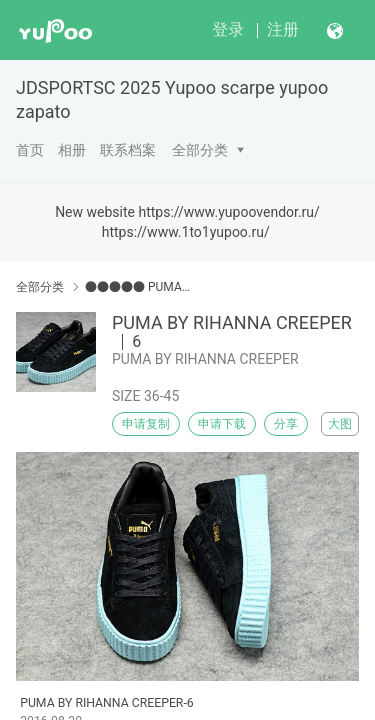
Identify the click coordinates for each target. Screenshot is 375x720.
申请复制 (146, 424)
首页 (30, 150)
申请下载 (222, 424)
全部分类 (200, 150)
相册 (72, 150)
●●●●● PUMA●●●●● (137, 287)
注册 (283, 29)
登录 (228, 29)
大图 (340, 424)
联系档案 (128, 150)
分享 (286, 424)
